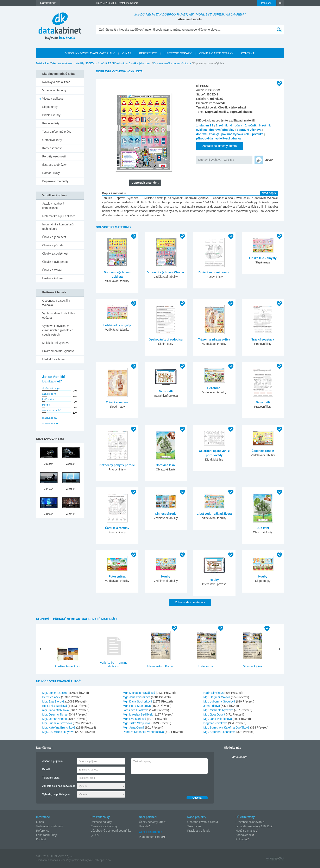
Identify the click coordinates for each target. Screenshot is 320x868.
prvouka (258, 134)
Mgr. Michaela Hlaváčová (139, 693)
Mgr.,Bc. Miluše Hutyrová (59, 732)
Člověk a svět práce (55, 262)
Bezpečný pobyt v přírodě (117, 465)
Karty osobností (52, 148)
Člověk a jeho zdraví (140, 63)
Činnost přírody (166, 514)
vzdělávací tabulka (228, 138)
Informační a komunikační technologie (59, 227)
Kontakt (41, 839)
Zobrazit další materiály (190, 602)
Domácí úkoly (51, 173)
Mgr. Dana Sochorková (138, 701)
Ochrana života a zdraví (203, 822)
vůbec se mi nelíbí (52, 410)
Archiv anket (49, 424)
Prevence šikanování (249, 822)
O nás (40, 822)
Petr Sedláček (52, 697)
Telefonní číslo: (51, 778)
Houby (166, 576)
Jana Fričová (212, 706)
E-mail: (46, 769)
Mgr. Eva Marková (135, 719)
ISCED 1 (91, 63)
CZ (281, 3)
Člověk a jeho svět (54, 237)
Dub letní (263, 528)
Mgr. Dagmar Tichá (55, 714)
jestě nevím (48, 399)
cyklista (202, 130)
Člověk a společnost (55, 254)
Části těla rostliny (117, 528)
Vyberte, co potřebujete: (57, 794)
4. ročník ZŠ (104, 63)
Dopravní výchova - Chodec (166, 272)
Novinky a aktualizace (56, 82)
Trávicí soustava (263, 339)
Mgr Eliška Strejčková (137, 723)
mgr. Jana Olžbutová (56, 710)
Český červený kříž (151, 822)
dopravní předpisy (222, 130)
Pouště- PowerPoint (68, 666)
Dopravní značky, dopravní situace (172, 63)
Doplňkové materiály (55, 181)
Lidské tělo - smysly (263, 258)
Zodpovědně (244, 835)
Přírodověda (120, 63)
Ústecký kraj (206, 666)
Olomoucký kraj (252, 666)
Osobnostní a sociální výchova (56, 303)
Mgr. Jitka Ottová (215, 714)
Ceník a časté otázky (104, 826)
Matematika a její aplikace (59, 216)
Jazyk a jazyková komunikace (53, 206)
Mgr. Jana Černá (134, 728)
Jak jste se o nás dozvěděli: (59, 786)
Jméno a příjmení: (53, 761)
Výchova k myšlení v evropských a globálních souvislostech (58, 330)
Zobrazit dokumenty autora (220, 146)
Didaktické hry (51, 115)
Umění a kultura (53, 278)
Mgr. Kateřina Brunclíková (59, 728)
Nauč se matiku (246, 831)
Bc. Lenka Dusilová (55, 706)
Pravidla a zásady (199, 831)
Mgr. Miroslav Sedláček (138, 714)
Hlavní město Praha (160, 666)
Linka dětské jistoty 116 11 (253, 826)
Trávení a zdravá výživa (214, 339)
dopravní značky (208, 134)
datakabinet (240, 757)
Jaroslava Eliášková (136, 710)
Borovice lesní (166, 465)
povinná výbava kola (235, 134)
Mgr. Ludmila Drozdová (58, 723)
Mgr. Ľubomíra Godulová (220, 701)
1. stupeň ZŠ (205, 125)
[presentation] (163, 784)
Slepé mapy (50, 107)
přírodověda (205, 138)
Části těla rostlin (263, 451)
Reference (43, 831)
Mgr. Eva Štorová (54, 701)
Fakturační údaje (47, 835)
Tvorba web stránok (47, 860)
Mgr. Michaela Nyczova (219, 710)
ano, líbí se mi (49, 394)
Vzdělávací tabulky (54, 90)
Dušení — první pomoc (214, 272)
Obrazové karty (52, 140)
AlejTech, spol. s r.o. (100, 860)
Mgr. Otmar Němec (55, 719)
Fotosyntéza (117, 576)
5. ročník (251, 125)
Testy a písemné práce (57, 132)
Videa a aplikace (53, 99)
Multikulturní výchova (56, 343)
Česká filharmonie (151, 832)
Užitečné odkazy (101, 822)
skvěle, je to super (52, 388)
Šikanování (194, 826)
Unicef (143, 826)
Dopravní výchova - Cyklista (216, 160)
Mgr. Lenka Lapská (55, 693)
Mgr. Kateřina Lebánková (220, 732)
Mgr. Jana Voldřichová (218, 719)
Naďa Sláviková (214, 693)
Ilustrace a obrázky (55, 165)
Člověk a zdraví (52, 270)
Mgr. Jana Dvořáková (137, 697)
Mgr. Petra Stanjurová (137, 706)
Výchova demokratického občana (58, 315)
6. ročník (265, 125)
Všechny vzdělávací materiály (68, 63)
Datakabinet (43, 63)
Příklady (241, 839)
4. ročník (236, 125)
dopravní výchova (249, 130)
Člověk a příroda (53, 245)
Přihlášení (267, 3)
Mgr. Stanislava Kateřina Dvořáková (227, 728)
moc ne (46, 405)
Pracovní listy (51, 123)
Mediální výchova (54, 359)
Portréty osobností (54, 156)
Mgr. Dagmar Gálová (217, 697)
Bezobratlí (166, 391)
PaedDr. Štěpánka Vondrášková (144, 732)
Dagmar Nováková (216, 723)
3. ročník (222, 125)
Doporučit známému (145, 183)
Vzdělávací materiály (49, 826)
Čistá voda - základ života (214, 514)
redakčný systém (70, 860)
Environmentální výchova (58, 351)
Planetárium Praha (151, 837)
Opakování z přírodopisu (166, 339)
